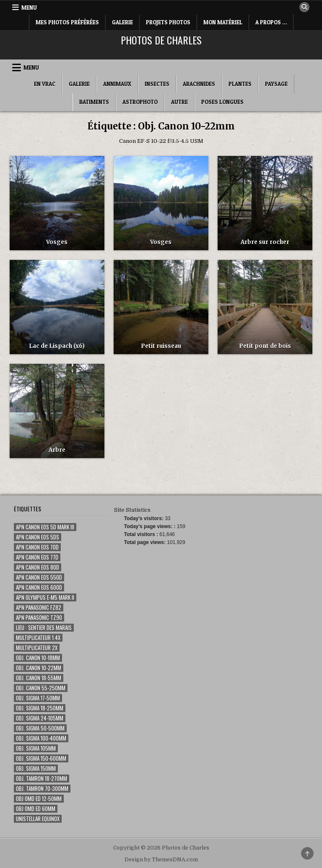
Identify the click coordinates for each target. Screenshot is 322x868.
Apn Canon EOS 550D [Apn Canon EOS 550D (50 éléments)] (39, 577)
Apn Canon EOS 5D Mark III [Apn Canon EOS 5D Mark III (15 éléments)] (45, 527)
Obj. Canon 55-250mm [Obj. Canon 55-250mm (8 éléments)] (41, 688)
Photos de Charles (161, 40)
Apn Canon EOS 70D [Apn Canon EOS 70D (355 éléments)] (37, 547)
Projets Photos (168, 22)
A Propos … (271, 22)
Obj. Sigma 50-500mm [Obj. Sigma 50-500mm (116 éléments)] (40, 728)
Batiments (94, 102)
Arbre (57, 450)
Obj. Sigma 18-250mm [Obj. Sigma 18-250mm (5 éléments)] (40, 708)
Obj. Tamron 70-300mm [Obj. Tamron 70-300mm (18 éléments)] (42, 789)
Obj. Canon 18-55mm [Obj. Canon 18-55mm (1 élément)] (39, 678)
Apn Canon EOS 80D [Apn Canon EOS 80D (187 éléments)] (38, 567)
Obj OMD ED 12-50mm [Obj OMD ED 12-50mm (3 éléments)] (39, 799)
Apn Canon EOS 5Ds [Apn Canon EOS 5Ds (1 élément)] (38, 537)
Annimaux (117, 84)
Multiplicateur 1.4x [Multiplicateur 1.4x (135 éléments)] (38, 638)
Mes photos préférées (67, 22)
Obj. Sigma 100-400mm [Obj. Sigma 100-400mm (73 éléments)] (41, 738)
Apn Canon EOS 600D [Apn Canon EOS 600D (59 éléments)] (39, 587)
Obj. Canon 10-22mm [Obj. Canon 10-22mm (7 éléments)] (39, 668)
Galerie (122, 22)
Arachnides (199, 84)
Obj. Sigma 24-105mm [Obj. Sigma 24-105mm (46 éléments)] (40, 718)
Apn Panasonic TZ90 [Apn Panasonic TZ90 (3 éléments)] (39, 618)
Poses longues (222, 102)
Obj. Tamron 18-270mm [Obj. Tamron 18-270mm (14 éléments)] (42, 779)
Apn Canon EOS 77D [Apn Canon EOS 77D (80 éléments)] (37, 557)
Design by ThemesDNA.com (161, 860)
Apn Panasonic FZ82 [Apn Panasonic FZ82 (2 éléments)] (39, 608)
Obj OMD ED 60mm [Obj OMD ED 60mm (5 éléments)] (36, 809)
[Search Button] (304, 7)
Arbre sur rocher (265, 242)
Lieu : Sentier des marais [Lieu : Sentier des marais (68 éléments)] (44, 628)
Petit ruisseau (161, 346)
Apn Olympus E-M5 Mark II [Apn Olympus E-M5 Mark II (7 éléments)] (45, 597)
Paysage (276, 84)
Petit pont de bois (265, 346)
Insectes (157, 84)
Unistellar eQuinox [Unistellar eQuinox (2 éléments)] (38, 819)
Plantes (240, 84)
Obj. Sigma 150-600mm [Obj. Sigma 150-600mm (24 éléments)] (41, 758)
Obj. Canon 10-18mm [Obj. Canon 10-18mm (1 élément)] (38, 658)
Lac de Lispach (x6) (57, 346)
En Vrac (45, 84)
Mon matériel (223, 22)
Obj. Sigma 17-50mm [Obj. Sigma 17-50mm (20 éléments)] (38, 698)
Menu (29, 8)
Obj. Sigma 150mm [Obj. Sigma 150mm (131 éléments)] (36, 768)
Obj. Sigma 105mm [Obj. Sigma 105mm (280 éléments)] (36, 748)
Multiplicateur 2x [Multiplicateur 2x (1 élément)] (37, 648)
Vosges (57, 242)
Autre (179, 102)
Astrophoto (140, 102)
